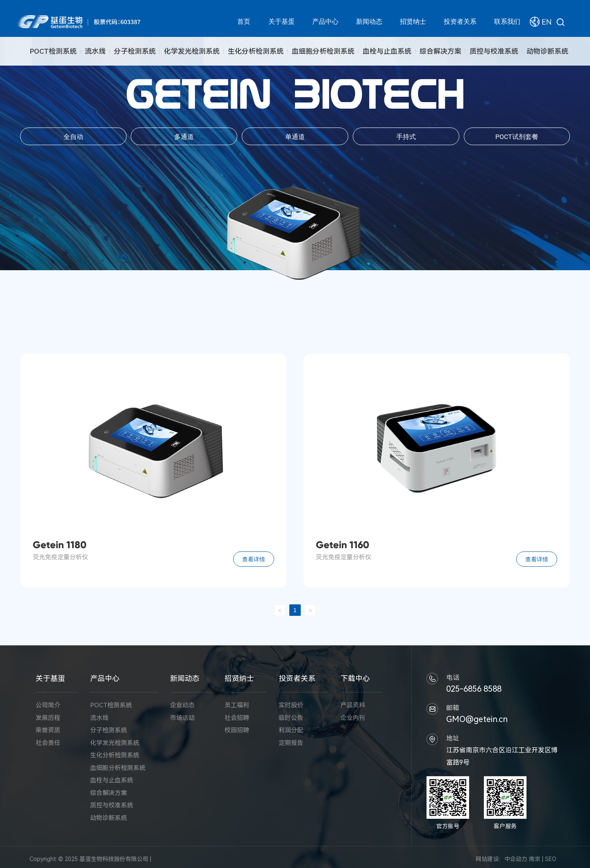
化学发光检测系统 (192, 51)
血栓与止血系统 (387, 51)
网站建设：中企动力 (501, 859)
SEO (551, 859)
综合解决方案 (440, 51)
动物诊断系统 (547, 51)
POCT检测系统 (53, 51)
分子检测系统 (135, 51)
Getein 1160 (343, 545)
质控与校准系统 (494, 51)
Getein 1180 (60, 545)
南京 (535, 859)
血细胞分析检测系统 (323, 51)
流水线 (95, 51)
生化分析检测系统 (256, 51)
